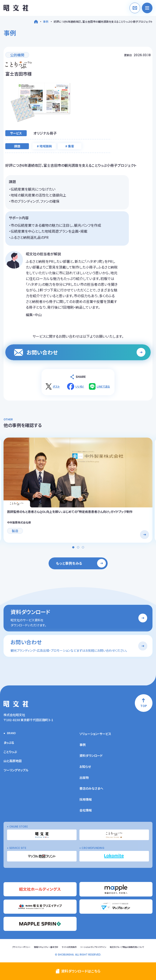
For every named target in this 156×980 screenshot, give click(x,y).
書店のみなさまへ (91, 788)
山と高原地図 (13, 761)
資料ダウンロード (91, 755)
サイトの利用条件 (69, 947)
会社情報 (86, 810)
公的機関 (17, 55)
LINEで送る (103, 386)
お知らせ (85, 767)
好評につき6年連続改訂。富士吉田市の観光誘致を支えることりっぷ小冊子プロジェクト (103, 21)
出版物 (84, 778)
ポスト (56, 386)
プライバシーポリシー (21, 947)
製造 (15, 531)
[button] (73, 547)
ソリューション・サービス (95, 734)
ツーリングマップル (16, 770)
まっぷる (9, 742)
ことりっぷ (10, 752)
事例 (46, 21)
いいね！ (80, 386)
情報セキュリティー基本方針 (46, 947)
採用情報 (86, 799)
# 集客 (70, 146)
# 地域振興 (44, 146)
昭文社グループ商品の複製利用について (127, 947)
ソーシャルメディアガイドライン (93, 947)
